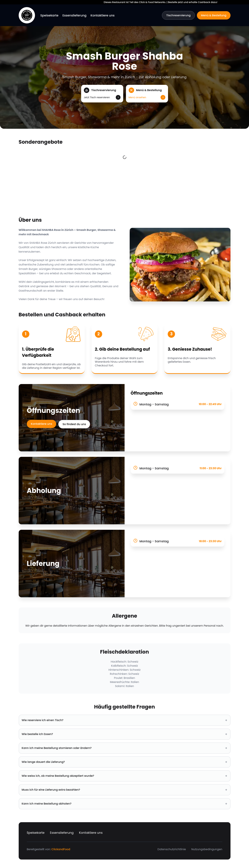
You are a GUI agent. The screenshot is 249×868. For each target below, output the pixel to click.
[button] (102, 94)
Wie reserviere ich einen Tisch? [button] (125, 720)
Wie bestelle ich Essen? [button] (125, 734)
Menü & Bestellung (214, 15)
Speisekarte (49, 15)
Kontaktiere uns (103, 15)
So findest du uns (74, 424)
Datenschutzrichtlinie (172, 849)
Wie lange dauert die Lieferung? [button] (125, 762)
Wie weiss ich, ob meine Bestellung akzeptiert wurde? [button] (125, 776)
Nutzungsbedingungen (207, 849)
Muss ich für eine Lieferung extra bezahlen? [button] (125, 790)
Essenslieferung (74, 15)
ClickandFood (61, 849)
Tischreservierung (178, 15)
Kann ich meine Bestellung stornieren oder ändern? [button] (125, 748)
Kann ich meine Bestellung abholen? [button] (125, 804)
